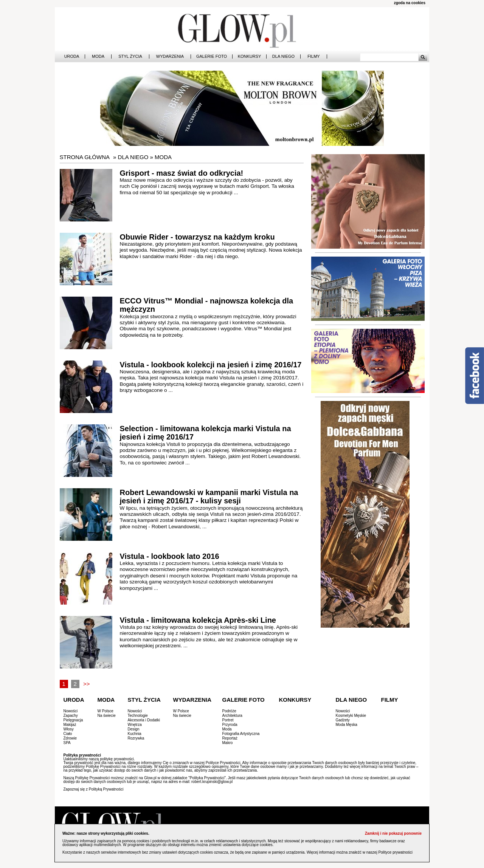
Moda (98, 56)
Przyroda (230, 725)
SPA (67, 743)
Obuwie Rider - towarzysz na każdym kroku (197, 237)
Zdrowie (70, 738)
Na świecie (107, 716)
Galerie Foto (212, 56)
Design (134, 729)
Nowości (71, 711)
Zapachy (71, 716)
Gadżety (343, 720)
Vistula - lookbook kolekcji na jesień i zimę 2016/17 (211, 365)
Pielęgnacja (73, 720)
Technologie (138, 716)
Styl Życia (130, 56)
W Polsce (105, 711)
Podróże (229, 711)
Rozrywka (136, 738)
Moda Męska (347, 725)
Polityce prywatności (395, 852)
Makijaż (70, 725)
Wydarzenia (170, 56)
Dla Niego (283, 56)
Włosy (69, 729)
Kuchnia (135, 734)
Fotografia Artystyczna (241, 734)
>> (87, 684)
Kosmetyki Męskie (351, 716)
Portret (228, 720)
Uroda (72, 56)
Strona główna (85, 157)
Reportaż (230, 738)
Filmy (313, 56)
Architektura (232, 716)
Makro (228, 743)
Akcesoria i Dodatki (144, 720)
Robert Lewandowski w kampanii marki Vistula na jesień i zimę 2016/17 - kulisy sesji (209, 497)
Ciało (68, 734)
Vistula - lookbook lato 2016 (170, 556)
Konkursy (250, 56)
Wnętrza (135, 725)
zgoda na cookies (410, 3)
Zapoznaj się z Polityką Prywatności (94, 789)
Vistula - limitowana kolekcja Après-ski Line (198, 620)
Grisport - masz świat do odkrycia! (182, 173)
